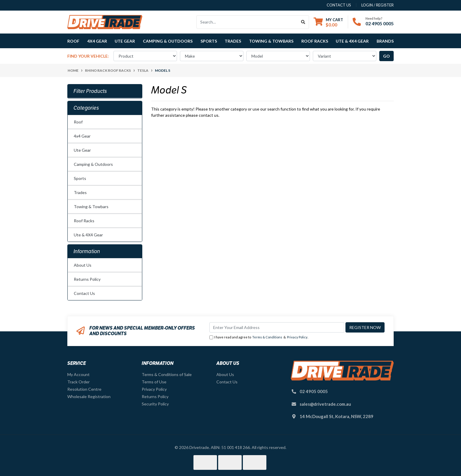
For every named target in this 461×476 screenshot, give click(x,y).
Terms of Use (154, 382)
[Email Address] (277, 327)
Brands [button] (385, 41)
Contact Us (84, 293)
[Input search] (247, 22)
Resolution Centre (84, 389)
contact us (339, 5)
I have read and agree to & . (259, 337)
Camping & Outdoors (93, 164)
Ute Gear (82, 150)
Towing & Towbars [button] (271, 41)
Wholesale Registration (89, 396)
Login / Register (378, 5)
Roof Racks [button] (315, 41)
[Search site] (303, 22)
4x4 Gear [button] (97, 41)
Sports (80, 178)
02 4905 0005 (380, 23)
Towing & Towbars (91, 207)
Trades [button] (233, 41)
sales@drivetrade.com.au (325, 404)
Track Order (78, 382)
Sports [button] (209, 41)
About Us (83, 265)
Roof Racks (84, 221)
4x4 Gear (82, 136)
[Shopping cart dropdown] (328, 22)
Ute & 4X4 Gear (88, 235)
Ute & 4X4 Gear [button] (352, 41)
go (386, 56)
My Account (78, 374)
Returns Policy (87, 279)
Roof (78, 122)
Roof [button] (73, 41)
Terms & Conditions (267, 337)
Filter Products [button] (90, 91)
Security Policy (155, 404)
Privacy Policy (297, 337)
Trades (80, 192)
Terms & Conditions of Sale (167, 374)
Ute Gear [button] (125, 41)
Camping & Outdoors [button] (168, 41)
